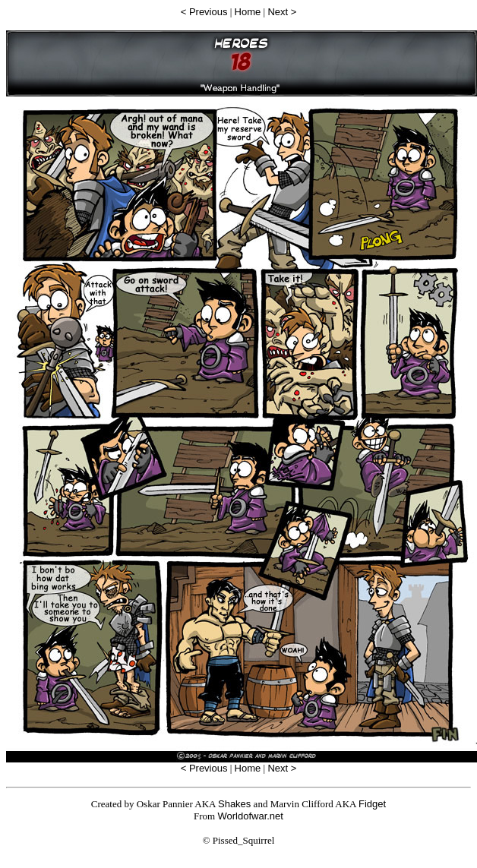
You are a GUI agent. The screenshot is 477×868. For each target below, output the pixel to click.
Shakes (234, 804)
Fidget (372, 804)
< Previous (204, 12)
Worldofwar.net (250, 816)
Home (248, 12)
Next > (282, 12)
